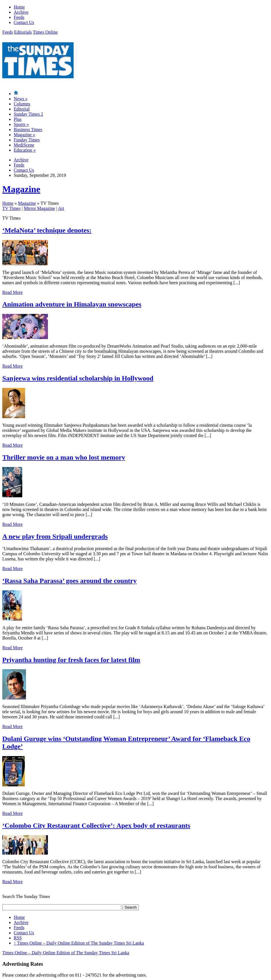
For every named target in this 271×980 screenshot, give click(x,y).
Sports (21, 124)
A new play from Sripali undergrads (55, 536)
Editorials (23, 32)
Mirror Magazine (39, 208)
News (21, 99)
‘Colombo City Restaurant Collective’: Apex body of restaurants (96, 825)
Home (19, 7)
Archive (21, 12)
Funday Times (27, 140)
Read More (13, 292)
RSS (18, 938)
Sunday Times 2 (28, 114)
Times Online (45, 32)
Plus (18, 119)
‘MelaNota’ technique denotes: (47, 230)
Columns (22, 104)
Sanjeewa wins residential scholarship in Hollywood (78, 378)
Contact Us (24, 22)
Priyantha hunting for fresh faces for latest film (71, 660)
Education (25, 150)
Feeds (19, 17)
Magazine (24, 135)
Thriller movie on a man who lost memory (64, 457)
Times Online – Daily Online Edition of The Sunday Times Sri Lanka (79, 943)
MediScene (24, 145)
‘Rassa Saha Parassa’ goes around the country (69, 581)
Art (61, 208)
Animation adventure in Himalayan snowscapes (72, 304)
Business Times (28, 130)
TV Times (11, 208)
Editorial (22, 109)
